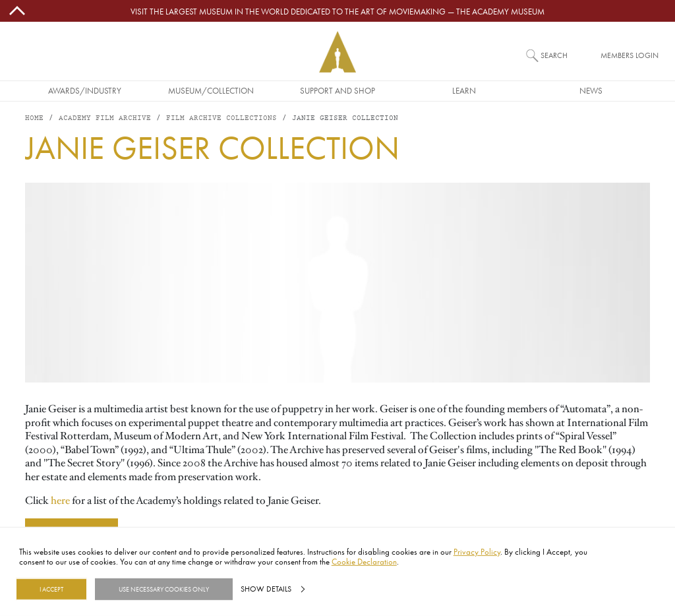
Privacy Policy (477, 551)
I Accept (51, 589)
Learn (464, 90)
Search (554, 55)
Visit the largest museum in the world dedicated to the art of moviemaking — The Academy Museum (337, 11)
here (60, 501)
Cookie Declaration (364, 561)
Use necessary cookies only (164, 589)
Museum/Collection (211, 90)
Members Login (630, 55)
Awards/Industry (85, 90)
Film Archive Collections (221, 118)
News (591, 90)
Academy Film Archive (105, 118)
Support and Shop (337, 90)
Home (34, 118)
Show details (266, 589)
